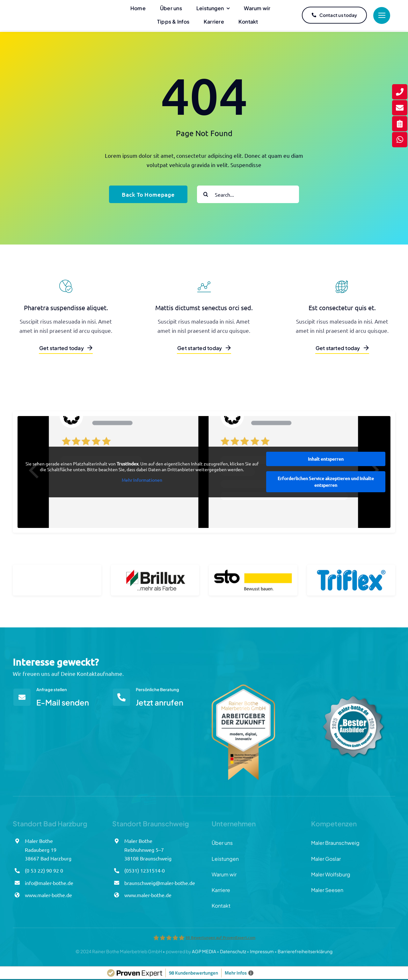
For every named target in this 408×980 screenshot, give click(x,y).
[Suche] (206, 193)
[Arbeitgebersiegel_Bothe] (243, 686)
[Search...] (248, 193)
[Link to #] (382, 15)
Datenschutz (233, 950)
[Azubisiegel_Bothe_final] (353, 686)
